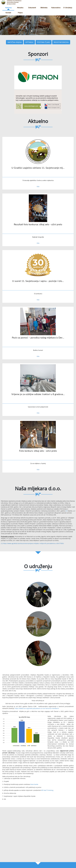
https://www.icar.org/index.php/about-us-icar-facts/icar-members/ (37, 708)
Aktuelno (20, 8)
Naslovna (8, 8)
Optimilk (29, 42)
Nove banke (34, 784)
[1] (66, 511)
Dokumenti (32, 8)
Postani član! (44, 42)
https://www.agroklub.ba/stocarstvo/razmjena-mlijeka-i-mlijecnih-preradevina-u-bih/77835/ (33, 543)
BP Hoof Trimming (47, 790)
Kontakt (8, 13)
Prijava (20, 13)
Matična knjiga (15, 42)
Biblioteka (44, 8)
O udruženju (68, 8)
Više (38, 187)
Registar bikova (61, 42)
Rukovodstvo (56, 8)
